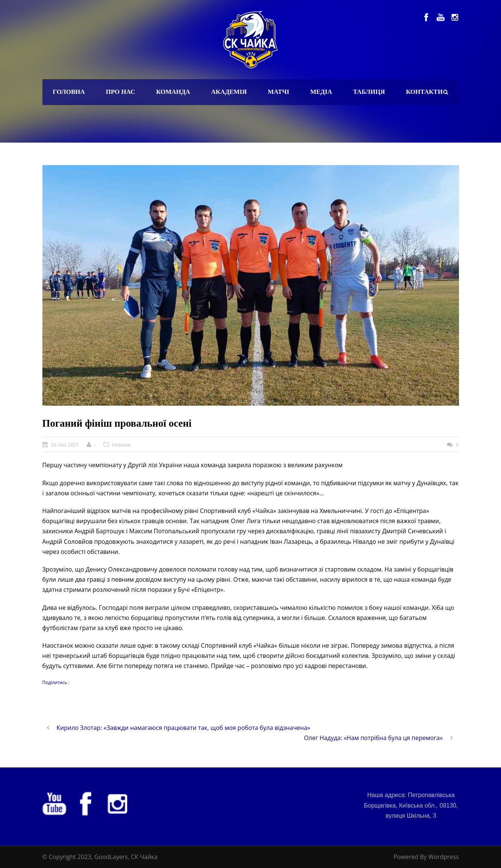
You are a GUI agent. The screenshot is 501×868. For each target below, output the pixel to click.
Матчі (278, 92)
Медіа (321, 92)
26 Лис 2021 (65, 445)
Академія (229, 92)
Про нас (120, 92)
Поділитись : (56, 682)
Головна (69, 92)
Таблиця (369, 92)
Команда (173, 92)
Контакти (424, 92)
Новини (122, 445)
